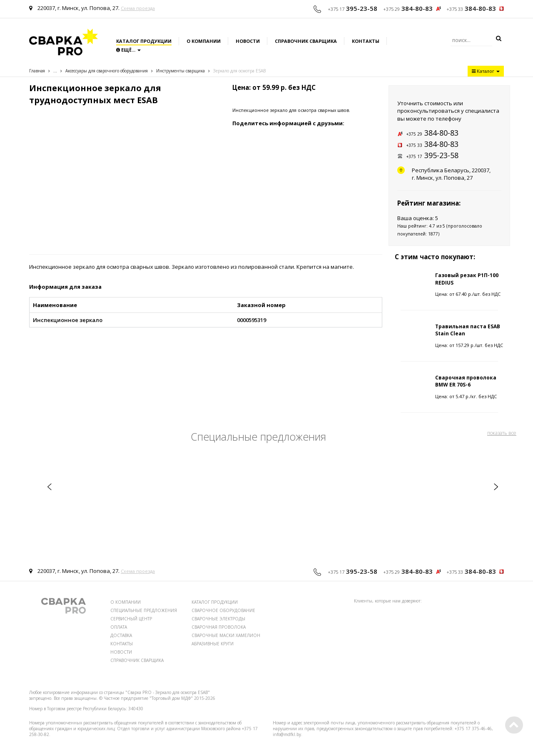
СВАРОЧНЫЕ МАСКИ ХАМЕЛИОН (226, 635)
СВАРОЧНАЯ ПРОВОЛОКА (219, 627)
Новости (248, 41)
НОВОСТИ (121, 652)
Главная (37, 71)
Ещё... (128, 50)
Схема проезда (138, 8)
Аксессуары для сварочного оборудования (107, 71)
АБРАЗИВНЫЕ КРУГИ (213, 644)
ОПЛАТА (119, 627)
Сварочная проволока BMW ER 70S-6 (466, 381)
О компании (204, 41)
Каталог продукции (144, 41)
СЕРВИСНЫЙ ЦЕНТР (131, 619)
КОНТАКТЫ (122, 644)
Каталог (486, 71)
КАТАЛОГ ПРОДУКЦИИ (215, 602)
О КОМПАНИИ (126, 602)
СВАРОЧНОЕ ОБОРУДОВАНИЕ (223, 610)
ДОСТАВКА (121, 635)
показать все (502, 433)
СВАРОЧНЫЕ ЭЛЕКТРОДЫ (218, 619)
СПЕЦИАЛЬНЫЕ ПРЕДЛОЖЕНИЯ (144, 610)
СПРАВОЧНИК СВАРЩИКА (137, 660)
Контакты (366, 41)
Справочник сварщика (306, 41)
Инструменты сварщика (181, 71)
